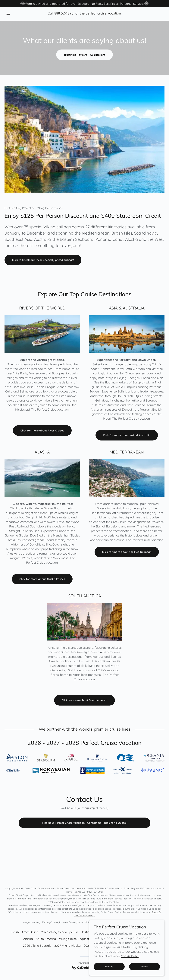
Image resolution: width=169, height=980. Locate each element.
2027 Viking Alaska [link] (67, 946)
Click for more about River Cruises (42, 431)
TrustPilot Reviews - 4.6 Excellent (84, 55)
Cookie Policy (130, 956)
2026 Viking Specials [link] (37, 946)
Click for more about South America (84, 700)
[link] (84, 967)
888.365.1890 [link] (64, 13)
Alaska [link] (28, 939)
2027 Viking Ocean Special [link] (59, 932)
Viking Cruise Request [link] (74, 939)
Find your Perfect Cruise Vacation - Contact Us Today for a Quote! (84, 823)
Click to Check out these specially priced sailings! (43, 260)
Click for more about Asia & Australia (127, 435)
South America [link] (46, 939)
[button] (17, 13)
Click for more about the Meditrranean (127, 552)
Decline (109, 967)
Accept (145, 967)
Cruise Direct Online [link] (25, 932)
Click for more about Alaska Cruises (42, 579)
